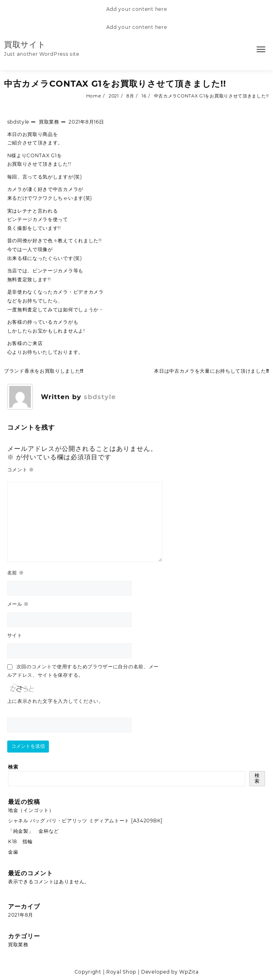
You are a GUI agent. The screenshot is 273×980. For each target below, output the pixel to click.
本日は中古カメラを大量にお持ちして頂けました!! (211, 371)
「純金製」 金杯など (33, 831)
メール (18, 604)
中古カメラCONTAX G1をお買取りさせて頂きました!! (115, 84)
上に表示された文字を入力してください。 (56, 701)
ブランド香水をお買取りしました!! (44, 371)
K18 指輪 (20, 841)
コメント (21, 470)
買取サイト (25, 45)
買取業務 (49, 122)
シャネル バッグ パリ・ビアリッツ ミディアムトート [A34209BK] (85, 821)
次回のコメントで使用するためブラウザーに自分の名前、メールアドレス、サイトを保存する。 (83, 671)
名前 (16, 573)
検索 (13, 767)
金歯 (13, 852)
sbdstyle (18, 122)
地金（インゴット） (31, 810)
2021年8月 (21, 915)
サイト (15, 635)
